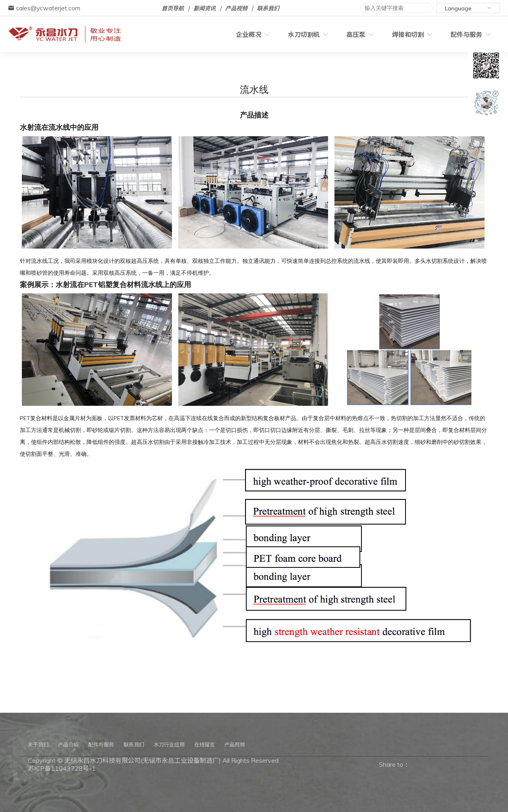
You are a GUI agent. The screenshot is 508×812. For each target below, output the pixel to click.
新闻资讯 (205, 8)
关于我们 (38, 744)
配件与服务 (468, 35)
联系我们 (268, 8)
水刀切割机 (288, 35)
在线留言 (205, 744)
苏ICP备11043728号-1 (62, 768)
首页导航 (173, 8)
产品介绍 (68, 744)
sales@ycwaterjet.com (44, 8)
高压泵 (346, 35)
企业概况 (226, 35)
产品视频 (236, 8)
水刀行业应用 (169, 744)
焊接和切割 (404, 35)
